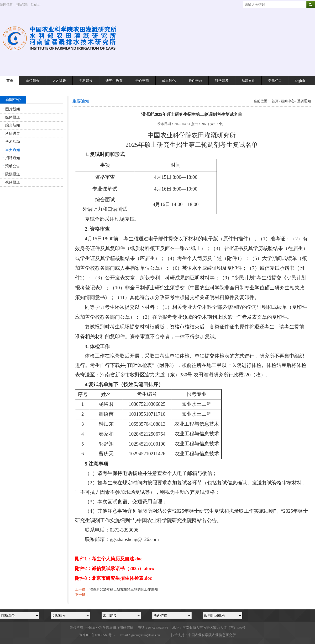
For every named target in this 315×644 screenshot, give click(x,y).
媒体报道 (13, 117)
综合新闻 (13, 125)
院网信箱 (6, 4)
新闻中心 (288, 101)
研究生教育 (114, 81)
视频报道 (13, 182)
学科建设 (86, 81)
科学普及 (222, 81)
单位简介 (33, 81)
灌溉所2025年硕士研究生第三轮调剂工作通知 (124, 589)
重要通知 (13, 150)
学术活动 (13, 142)
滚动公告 (13, 166)
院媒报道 (13, 174)
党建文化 (248, 81)
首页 (10, 81)
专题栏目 (275, 81)
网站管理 (22, 4)
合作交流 (142, 81)
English (38, 4)
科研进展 (13, 134)
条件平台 (195, 81)
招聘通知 (13, 158)
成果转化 (169, 81)
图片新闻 (13, 109)
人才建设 (59, 81)
